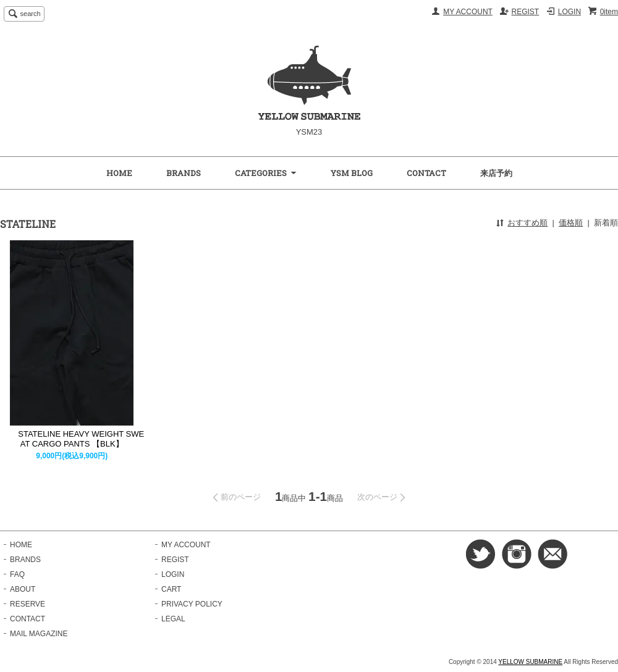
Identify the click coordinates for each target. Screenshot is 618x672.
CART (171, 589)
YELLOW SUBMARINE (530, 662)
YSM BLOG (352, 173)
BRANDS (184, 173)
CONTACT (426, 173)
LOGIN (569, 12)
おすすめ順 (527, 223)
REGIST (526, 12)
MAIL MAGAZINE (39, 634)
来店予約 (496, 173)
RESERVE (28, 604)
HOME (119, 173)
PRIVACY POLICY (192, 604)
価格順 (571, 223)
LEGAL (173, 619)
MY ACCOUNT (468, 12)
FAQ (17, 574)
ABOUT (23, 589)
